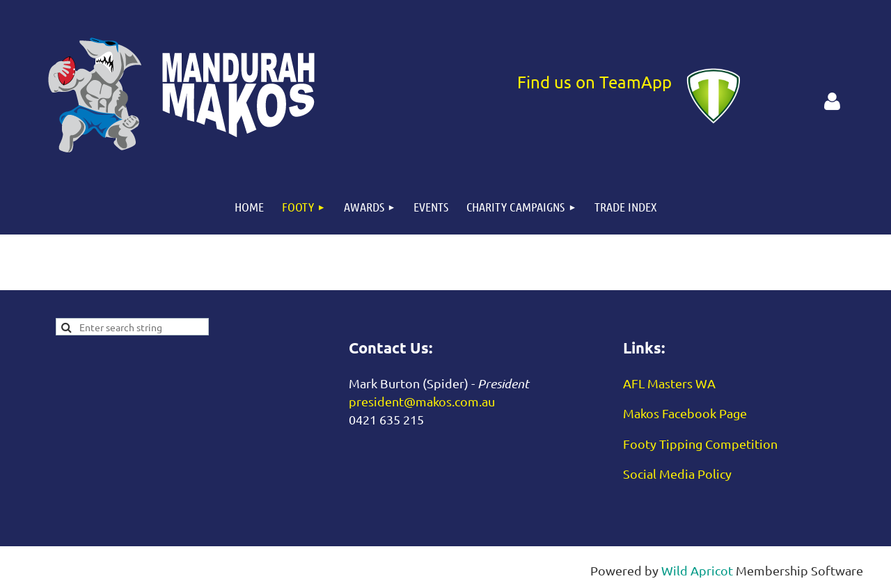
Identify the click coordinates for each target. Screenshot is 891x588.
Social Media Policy (677, 474)
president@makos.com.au (422, 401)
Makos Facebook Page (685, 413)
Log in (832, 102)
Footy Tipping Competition (700, 444)
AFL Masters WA (669, 383)
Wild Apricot (697, 570)
